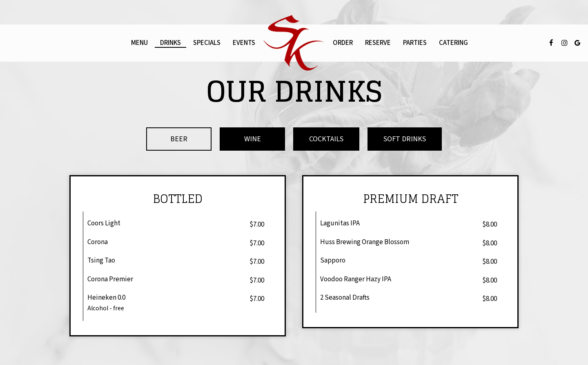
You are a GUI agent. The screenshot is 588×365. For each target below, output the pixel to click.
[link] (294, 43)
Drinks (170, 43)
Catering (453, 43)
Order (343, 43)
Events (244, 43)
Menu (139, 43)
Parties (415, 43)
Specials (207, 43)
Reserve (378, 43)
